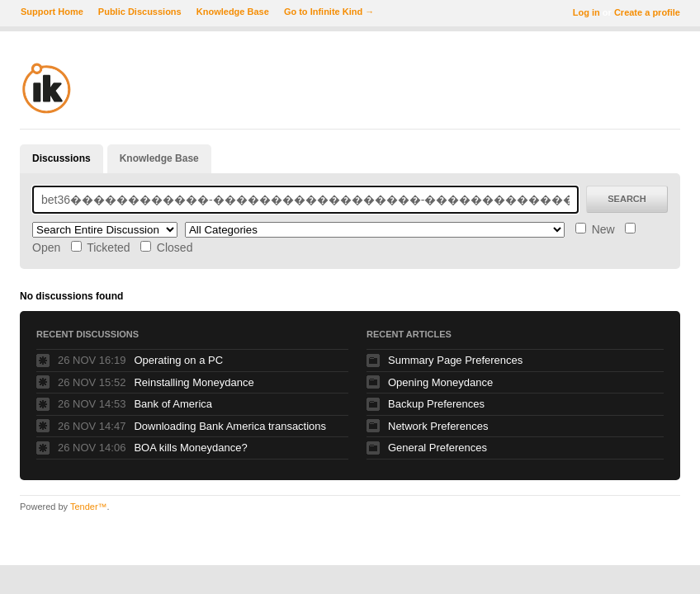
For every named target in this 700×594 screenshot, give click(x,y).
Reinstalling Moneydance (194, 382)
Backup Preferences (436, 404)
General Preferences (437, 448)
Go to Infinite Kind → (329, 12)
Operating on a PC (178, 360)
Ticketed (101, 247)
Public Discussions (140, 12)
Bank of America (173, 404)
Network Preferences (438, 426)
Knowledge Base (233, 12)
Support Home (52, 12)
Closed (166, 247)
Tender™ (89, 507)
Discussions (61, 158)
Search (627, 199)
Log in (586, 12)
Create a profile (647, 12)
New (595, 229)
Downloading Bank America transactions (230, 426)
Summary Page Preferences (455, 360)
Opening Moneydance (440, 382)
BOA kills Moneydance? (190, 448)
